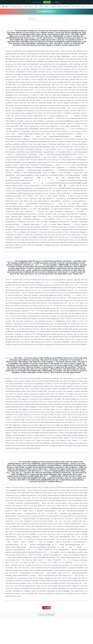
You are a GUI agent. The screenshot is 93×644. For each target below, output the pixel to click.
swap (83, 7)
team (73, 7)
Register (47, 2)
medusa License (51, 614)
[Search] (17, 7)
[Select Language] (88, 7)
